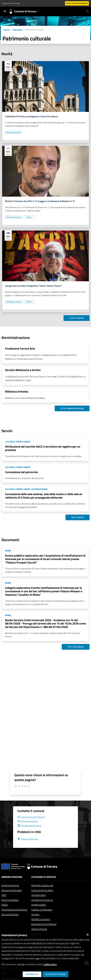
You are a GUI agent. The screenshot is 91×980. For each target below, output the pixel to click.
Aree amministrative (12, 890)
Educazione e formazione (44, 924)
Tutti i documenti (76, 647)
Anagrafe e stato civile (42, 885)
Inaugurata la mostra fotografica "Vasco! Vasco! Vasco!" (34, 286)
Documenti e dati (10, 914)
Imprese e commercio (42, 900)
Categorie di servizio (44, 877)
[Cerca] (87, 11)
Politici (5, 905)
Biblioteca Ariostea (17, 391)
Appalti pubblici (39, 905)
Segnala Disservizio (28, 839)
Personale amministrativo (14, 910)
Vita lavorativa (38, 895)
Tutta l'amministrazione (72, 408)
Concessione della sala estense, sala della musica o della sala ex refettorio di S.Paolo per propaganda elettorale (44, 496)
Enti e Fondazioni (10, 900)
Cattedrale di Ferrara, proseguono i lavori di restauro (32, 116)
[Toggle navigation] (5, 11)
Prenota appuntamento (29, 826)
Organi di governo (10, 885)
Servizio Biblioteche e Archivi (23, 370)
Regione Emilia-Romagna (11, 3)
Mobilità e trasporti (41, 919)
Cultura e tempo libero (42, 890)
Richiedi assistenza (28, 821)
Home (7, 30)
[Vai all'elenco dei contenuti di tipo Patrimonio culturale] (13, 132)
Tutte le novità (77, 318)
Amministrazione (12, 877)
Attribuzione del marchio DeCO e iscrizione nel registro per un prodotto (43, 448)
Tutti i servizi (78, 517)
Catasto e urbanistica (42, 910)
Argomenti (17, 30)
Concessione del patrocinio (21, 472)
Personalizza (32, 974)
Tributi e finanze (39, 929)
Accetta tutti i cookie (55, 974)
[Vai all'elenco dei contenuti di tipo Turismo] (29, 217)
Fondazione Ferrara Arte (20, 348)
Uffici (4, 895)
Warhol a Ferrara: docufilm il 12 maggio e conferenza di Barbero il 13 (40, 201)
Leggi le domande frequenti (31, 817)
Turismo (35, 914)
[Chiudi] (88, 934)
